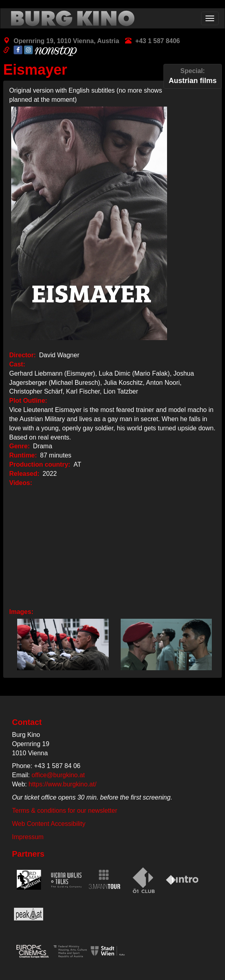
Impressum (28, 837)
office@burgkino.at (58, 775)
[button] (61, 644)
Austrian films (193, 76)
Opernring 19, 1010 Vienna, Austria (66, 41)
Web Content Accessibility (49, 824)
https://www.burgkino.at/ (63, 784)
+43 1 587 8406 (158, 41)
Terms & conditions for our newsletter (65, 811)
